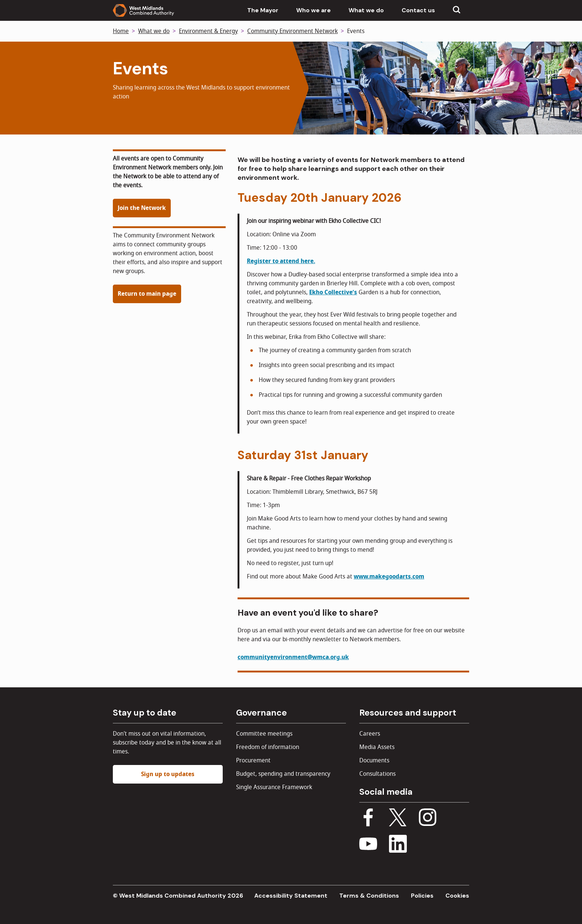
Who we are (313, 10)
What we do (366, 10)
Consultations (377, 774)
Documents (374, 761)
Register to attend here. (281, 261)
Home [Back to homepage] (121, 31)
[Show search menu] (457, 10)
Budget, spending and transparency (283, 774)
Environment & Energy (208, 31)
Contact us (418, 10)
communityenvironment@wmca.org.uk (293, 657)
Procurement (253, 761)
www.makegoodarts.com (389, 577)
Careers (370, 734)
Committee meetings (264, 734)
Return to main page (147, 294)
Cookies (457, 896)
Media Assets (377, 747)
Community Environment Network (292, 31)
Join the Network (142, 208)
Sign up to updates (168, 774)
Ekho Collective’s (333, 292)
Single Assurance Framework (274, 787)
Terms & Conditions (369, 896)
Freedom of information (268, 747)
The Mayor (263, 10)
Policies (422, 896)
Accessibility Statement (291, 896)
